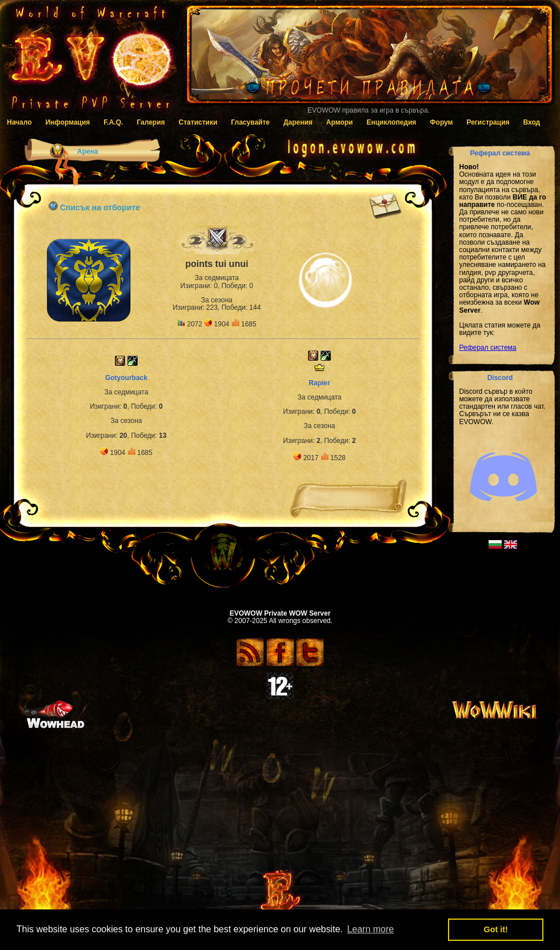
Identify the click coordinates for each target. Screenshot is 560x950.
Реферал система (488, 348)
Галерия (151, 122)
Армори (340, 122)
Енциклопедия (391, 122)
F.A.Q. (113, 122)
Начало (19, 122)
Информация (67, 122)
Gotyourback (126, 378)
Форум (441, 122)
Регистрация (488, 122)
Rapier (319, 383)
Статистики (198, 122)
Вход (532, 122)
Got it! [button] (496, 929)
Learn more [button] (370, 929)
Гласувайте (250, 122)
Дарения (298, 122)
